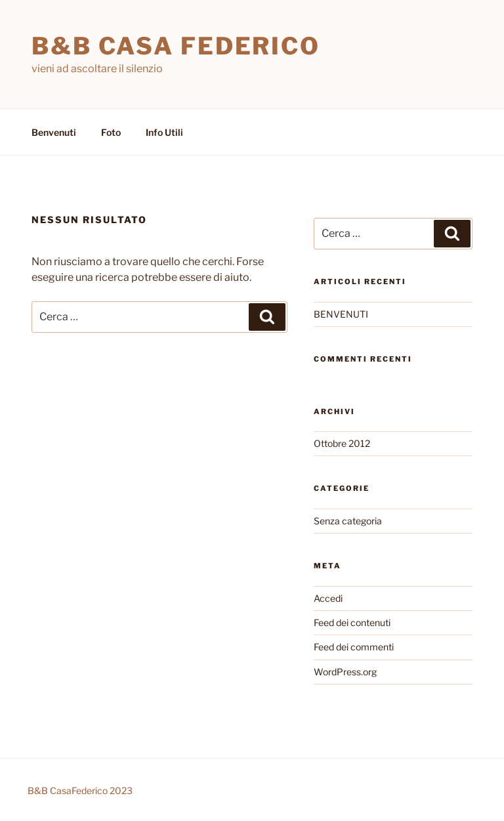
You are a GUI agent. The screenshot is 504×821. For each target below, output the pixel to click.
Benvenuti (54, 132)
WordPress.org (345, 672)
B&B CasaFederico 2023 (80, 790)
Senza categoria (348, 521)
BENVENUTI (341, 314)
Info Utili (164, 132)
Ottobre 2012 (342, 443)
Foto (111, 132)
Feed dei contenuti (352, 622)
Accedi (328, 598)
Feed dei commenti (354, 647)
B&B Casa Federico (176, 46)
